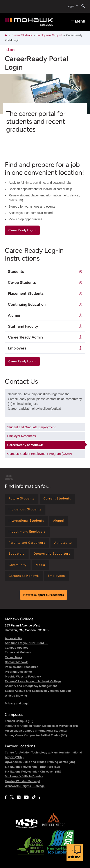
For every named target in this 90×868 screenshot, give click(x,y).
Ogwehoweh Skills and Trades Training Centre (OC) (40, 762)
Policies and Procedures (22, 667)
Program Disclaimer (18, 672)
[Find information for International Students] (26, 521)
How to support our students (44, 595)
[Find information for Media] (40, 565)
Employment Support (49, 35)
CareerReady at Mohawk (25, 445)
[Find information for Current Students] (57, 499)
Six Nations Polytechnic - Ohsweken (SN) (33, 772)
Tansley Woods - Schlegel (22, 781)
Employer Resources (22, 436)
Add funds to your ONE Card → (26, 643)
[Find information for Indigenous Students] (25, 510)
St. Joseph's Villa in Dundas (24, 776)
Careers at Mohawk (18, 652)
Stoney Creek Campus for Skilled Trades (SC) (36, 735)
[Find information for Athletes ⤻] (64, 543)
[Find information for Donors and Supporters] (52, 554)
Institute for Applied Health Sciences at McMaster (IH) (41, 726)
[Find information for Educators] (17, 554)
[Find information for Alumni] (59, 521)
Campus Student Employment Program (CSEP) (40, 454)
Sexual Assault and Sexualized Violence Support (38, 691)
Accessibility (14, 638)
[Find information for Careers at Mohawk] (24, 576)
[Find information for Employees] (57, 576)
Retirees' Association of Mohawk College (33, 681)
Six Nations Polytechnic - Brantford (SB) (32, 767)
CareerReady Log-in (22, 230)
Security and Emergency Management (31, 686)
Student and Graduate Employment (31, 427)
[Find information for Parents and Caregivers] (27, 543)
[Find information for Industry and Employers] (27, 532)
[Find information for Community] (18, 565)
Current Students (22, 35)
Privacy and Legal (17, 703)
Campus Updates (17, 648)
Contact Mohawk (16, 662)
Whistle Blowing (16, 696)
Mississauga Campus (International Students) (36, 731)
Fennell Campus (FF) (19, 721)
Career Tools (13, 657)
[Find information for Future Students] (22, 499)
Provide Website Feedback (23, 677)
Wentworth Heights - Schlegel (25, 786)
